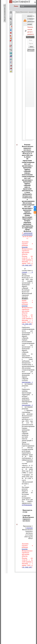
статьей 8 (27, 272)
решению (30, 528)
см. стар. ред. (27, 265)
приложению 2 (27, 405)
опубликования (27, 505)
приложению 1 (27, 382)
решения (25, 247)
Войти (31, 47)
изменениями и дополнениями (27, 234)
